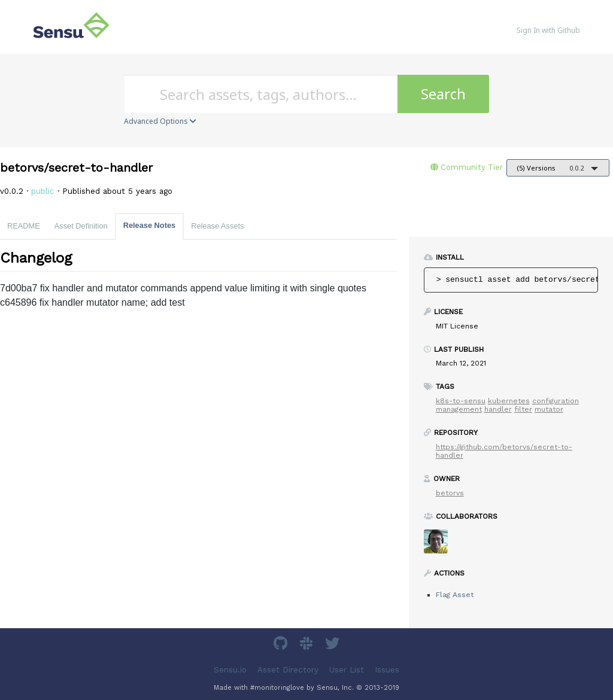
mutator (549, 409)
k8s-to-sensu (461, 401)
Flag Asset (455, 595)
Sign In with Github (548, 30)
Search (443, 94)
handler (498, 409)
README (24, 226)
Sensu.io (230, 670)
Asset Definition (81, 226)
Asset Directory (288, 670)
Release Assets (217, 226)
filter (523, 409)
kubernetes (509, 401)
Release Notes (150, 225)
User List (347, 670)
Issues (387, 670)
